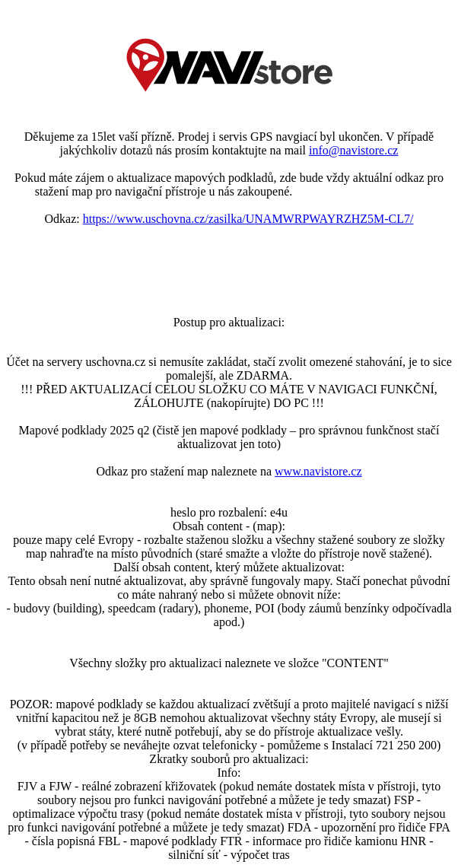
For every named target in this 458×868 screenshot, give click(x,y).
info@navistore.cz (353, 150)
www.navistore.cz (318, 471)
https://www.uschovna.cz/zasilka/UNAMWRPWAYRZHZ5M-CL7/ (248, 219)
